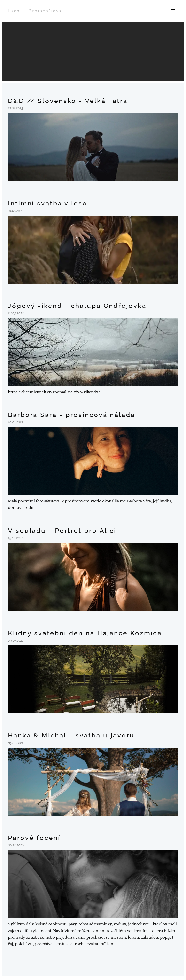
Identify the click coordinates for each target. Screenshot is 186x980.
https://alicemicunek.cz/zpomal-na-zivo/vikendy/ (54, 392)
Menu (173, 11)
